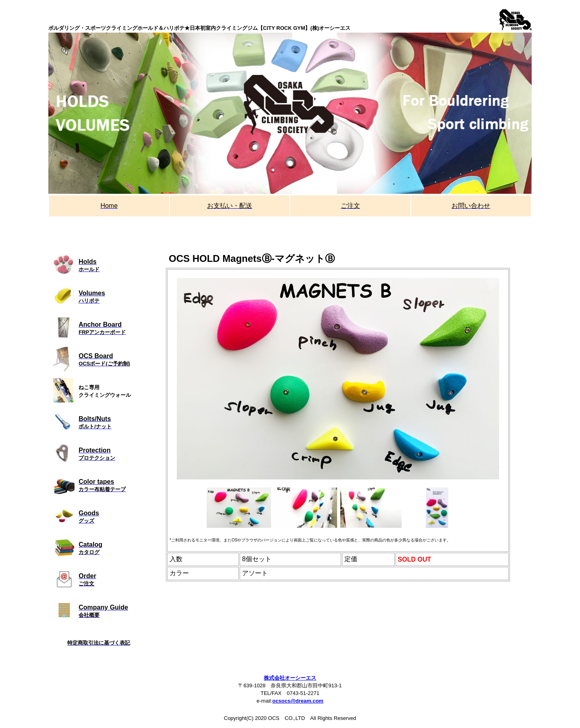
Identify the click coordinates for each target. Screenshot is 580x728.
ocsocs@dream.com (298, 701)
